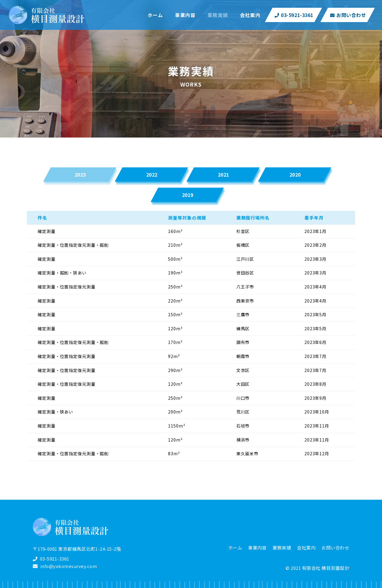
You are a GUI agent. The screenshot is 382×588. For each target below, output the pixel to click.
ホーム (235, 548)
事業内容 (257, 548)
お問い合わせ (348, 15)
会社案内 (306, 548)
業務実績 (282, 548)
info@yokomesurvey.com (69, 566)
